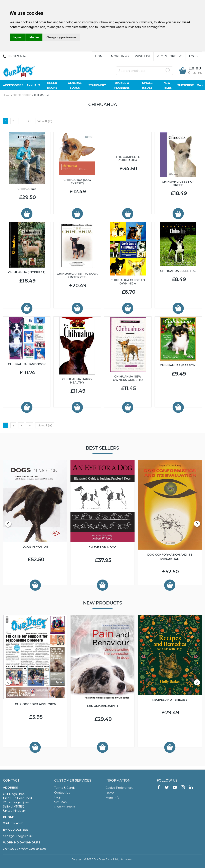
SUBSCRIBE (185, 85)
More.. (201, 85)
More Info (120, 56)
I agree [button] (17, 37)
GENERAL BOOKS (75, 85)
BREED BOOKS (52, 85)
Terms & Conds (65, 788)
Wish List (143, 56)
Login (194, 56)
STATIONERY (97, 85)
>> (30, 121)
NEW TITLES (167, 85)
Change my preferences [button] (61, 37)
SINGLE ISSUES (147, 85)
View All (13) (45, 121)
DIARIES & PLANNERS (122, 85)
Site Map (60, 802)
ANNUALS (33, 85)
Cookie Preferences (119, 788)
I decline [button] (34, 37)
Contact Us (62, 793)
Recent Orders (170, 56)
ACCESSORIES (13, 85)
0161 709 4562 (13, 823)
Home (100, 56)
